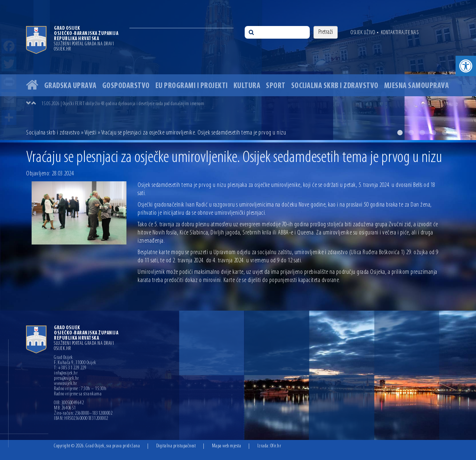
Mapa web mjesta (227, 446)
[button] (466, 66)
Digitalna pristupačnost (176, 446)
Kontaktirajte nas (400, 33)
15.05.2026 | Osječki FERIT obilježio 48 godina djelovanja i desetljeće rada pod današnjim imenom (123, 104)
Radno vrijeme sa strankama (78, 394)
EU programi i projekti (192, 86)
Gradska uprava (70, 86)
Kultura (247, 86)
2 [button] (411, 133)
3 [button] (422, 133)
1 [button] (400, 133)
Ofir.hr (276, 446)
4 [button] (433, 133)
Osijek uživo (363, 33)
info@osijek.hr (66, 373)
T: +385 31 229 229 (70, 368)
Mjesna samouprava (417, 86)
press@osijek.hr (67, 379)
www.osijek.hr (66, 384)
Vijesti (91, 133)
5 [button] (444, 133)
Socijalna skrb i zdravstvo (335, 86)
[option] (238, 70)
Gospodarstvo (126, 86)
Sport (276, 86)
